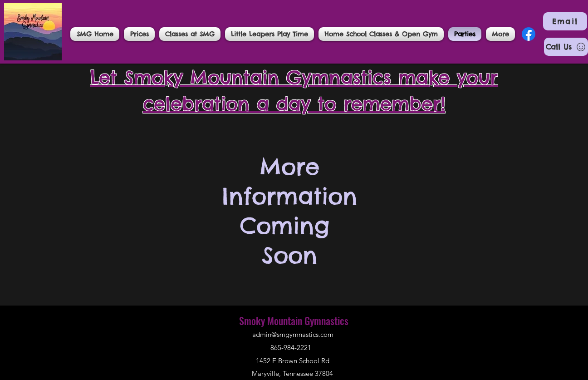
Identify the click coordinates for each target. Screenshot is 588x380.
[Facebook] (529, 34)
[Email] (565, 21)
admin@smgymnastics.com (293, 334)
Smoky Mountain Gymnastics (294, 321)
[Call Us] (566, 47)
